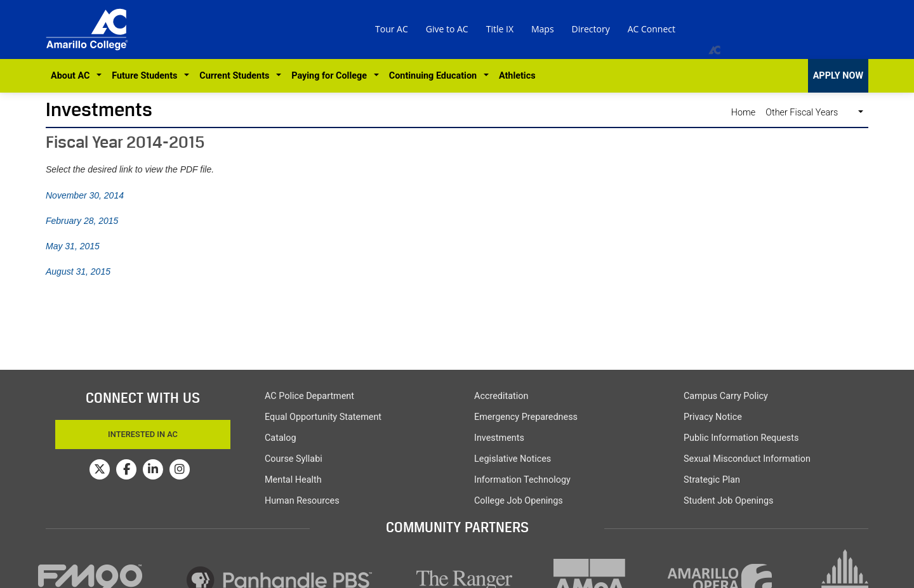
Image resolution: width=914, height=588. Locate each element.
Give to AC (447, 29)
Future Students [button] (147, 76)
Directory (591, 29)
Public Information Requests (741, 438)
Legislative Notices (513, 459)
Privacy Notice (713, 417)
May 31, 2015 (73, 246)
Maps (543, 29)
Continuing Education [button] (435, 76)
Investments (99, 109)
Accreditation (501, 396)
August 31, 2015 (78, 271)
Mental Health (293, 480)
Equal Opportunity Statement (323, 417)
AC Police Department (309, 396)
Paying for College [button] (331, 76)
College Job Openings (519, 501)
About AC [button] (73, 76)
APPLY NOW (838, 76)
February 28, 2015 (82, 221)
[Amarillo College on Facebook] (126, 469)
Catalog (281, 438)
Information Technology (522, 480)
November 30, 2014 (85, 195)
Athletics (517, 76)
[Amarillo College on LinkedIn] (153, 469)
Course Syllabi (294, 459)
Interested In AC (143, 434)
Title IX (500, 29)
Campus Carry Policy (726, 396)
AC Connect (652, 29)
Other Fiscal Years (811, 113)
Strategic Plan (712, 480)
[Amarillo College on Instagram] (180, 469)
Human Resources (302, 501)
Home (743, 113)
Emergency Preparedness (526, 417)
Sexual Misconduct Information (747, 459)
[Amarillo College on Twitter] (100, 469)
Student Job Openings (728, 501)
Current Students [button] (236, 76)
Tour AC (392, 29)
